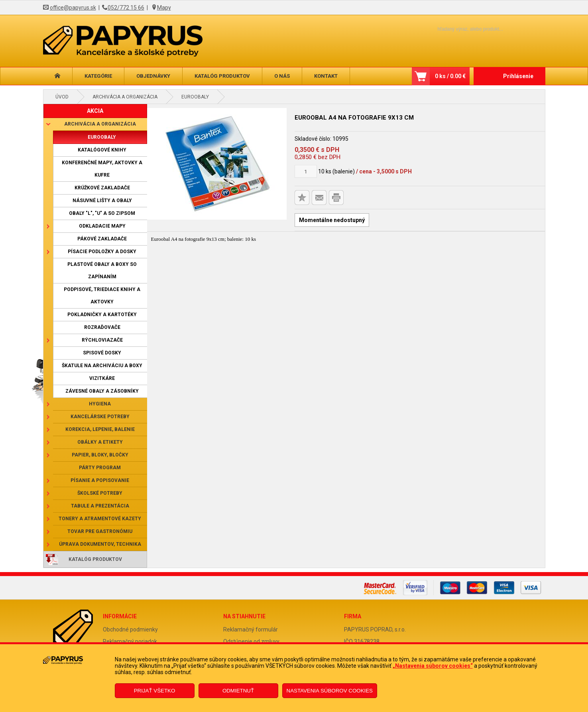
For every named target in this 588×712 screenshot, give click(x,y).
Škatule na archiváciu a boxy (102, 366)
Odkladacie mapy (102, 226)
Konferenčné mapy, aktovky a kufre (102, 169)
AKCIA (95, 111)
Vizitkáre (102, 378)
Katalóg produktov (222, 76)
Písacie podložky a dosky (102, 252)
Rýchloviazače (102, 340)
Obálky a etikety (100, 442)
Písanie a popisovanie (100, 480)
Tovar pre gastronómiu (100, 531)
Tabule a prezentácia (100, 506)
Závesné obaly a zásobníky (102, 391)
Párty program (100, 468)
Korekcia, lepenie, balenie (100, 429)
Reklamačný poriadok (130, 641)
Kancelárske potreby (100, 417)
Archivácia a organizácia (125, 97)
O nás (282, 76)
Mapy (164, 8)
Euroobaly (195, 97)
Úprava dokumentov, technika (100, 544)
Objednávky (153, 76)
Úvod (62, 97)
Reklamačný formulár (251, 629)
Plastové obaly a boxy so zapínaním (102, 270)
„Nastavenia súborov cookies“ (433, 666)
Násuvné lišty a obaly (102, 201)
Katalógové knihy (102, 150)
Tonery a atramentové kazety (100, 519)
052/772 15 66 (126, 8)
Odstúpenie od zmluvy (251, 641)
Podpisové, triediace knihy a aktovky (102, 296)
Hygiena (100, 404)
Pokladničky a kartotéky (102, 315)
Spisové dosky (102, 353)
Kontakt (326, 76)
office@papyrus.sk (73, 8)
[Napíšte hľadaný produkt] (457, 29)
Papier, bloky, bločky (100, 455)
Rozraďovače (102, 327)
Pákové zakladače (102, 239)
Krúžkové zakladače (102, 188)
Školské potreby (100, 493)
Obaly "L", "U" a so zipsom (102, 213)
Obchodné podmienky (130, 629)
